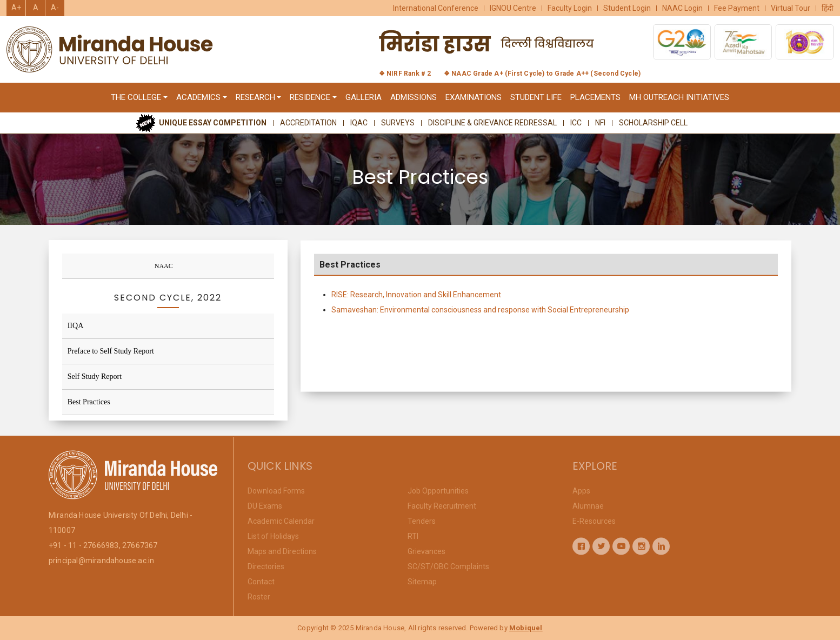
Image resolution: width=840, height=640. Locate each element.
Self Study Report (95, 376)
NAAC (164, 266)
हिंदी (828, 8)
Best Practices (89, 402)
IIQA (76, 326)
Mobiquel (526, 628)
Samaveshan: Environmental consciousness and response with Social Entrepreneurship (480, 314)
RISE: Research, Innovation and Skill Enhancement (416, 298)
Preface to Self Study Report (111, 351)
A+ (16, 8)
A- (55, 8)
